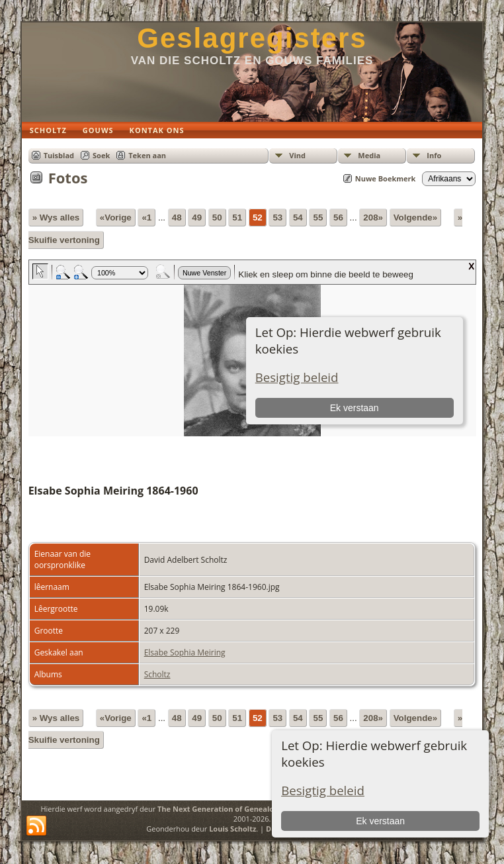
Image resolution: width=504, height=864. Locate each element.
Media (369, 155)
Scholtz (157, 674)
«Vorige (116, 217)
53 (277, 217)
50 (217, 217)
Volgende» (415, 217)
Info (434, 155)
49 (197, 217)
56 (338, 217)
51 (237, 217)
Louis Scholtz (232, 829)
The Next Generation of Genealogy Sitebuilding (242, 809)
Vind (297, 155)
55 (318, 217)
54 (298, 217)
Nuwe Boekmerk (386, 178)
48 (177, 217)
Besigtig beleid (323, 790)
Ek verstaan (380, 821)
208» (373, 217)
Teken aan (147, 155)
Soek (101, 155)
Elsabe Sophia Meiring (185, 652)
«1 (147, 217)
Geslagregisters (252, 38)
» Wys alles (56, 217)
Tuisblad (59, 155)
